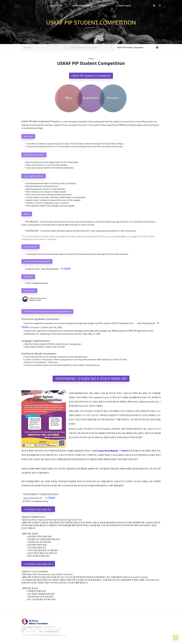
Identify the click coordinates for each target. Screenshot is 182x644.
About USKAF (56, 6)
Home (45, 48)
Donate (103, 6)
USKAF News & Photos (83, 6)
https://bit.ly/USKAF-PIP (32, 498)
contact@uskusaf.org (39, 283)
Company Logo (31, 6)
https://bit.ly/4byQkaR (49, 269)
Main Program (125, 6)
